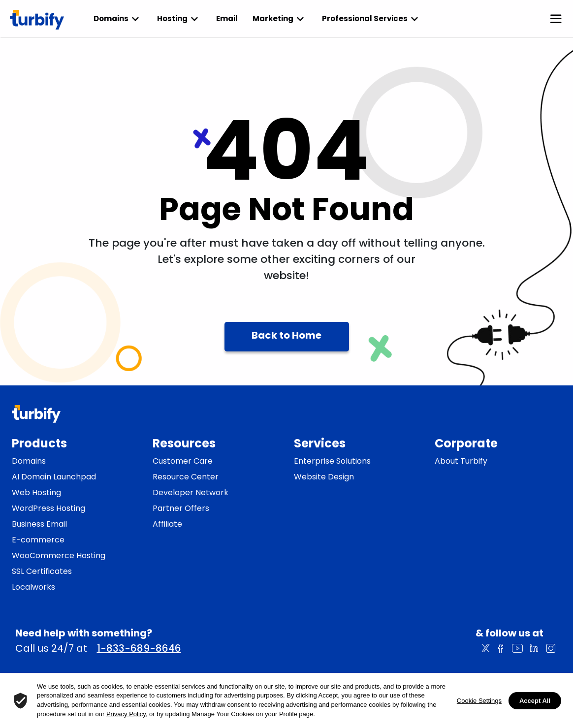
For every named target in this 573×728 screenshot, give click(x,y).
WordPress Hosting (48, 508)
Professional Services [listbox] (372, 19)
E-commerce (38, 540)
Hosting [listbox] (179, 19)
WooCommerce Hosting (59, 556)
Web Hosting (36, 493)
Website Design (324, 477)
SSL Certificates (42, 571)
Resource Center (186, 477)
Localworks (33, 587)
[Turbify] (37, 20)
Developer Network (191, 493)
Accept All (535, 701)
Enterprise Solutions (332, 461)
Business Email (39, 524)
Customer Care (183, 461)
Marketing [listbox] (280, 19)
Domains (29, 461)
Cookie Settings (479, 701)
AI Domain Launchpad (54, 477)
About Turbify (461, 461)
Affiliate (167, 524)
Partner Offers (181, 508)
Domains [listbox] (118, 19)
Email (227, 18)
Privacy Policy (126, 714)
